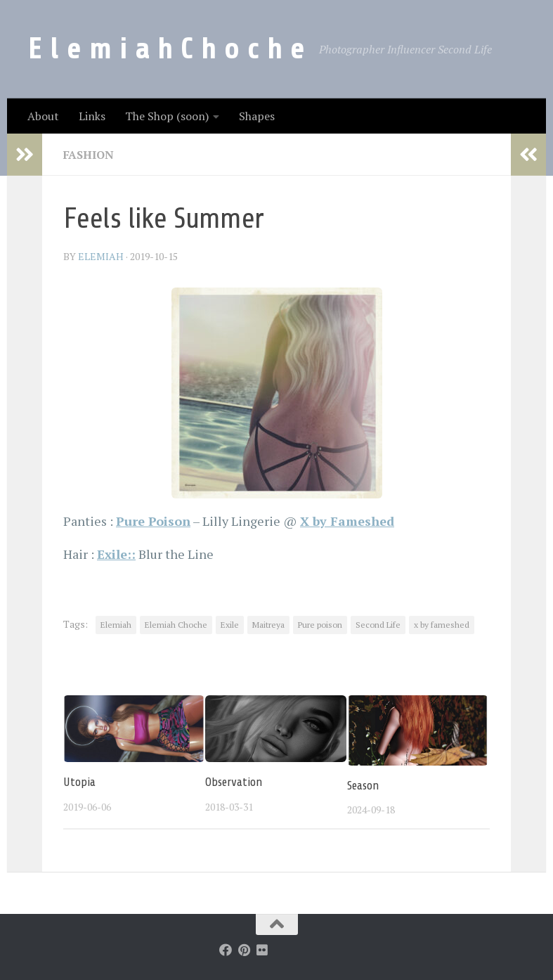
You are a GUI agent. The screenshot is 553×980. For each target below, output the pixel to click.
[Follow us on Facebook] (226, 950)
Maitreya (268, 625)
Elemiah (116, 625)
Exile (230, 625)
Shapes (257, 116)
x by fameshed (442, 625)
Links (92, 116)
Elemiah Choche (176, 625)
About (43, 116)
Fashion (89, 155)
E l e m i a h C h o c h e (167, 49)
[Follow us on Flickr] (262, 950)
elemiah (101, 256)
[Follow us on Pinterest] (244, 950)
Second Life (378, 625)
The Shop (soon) (167, 116)
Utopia (79, 782)
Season (363, 786)
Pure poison (320, 625)
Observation (234, 782)
